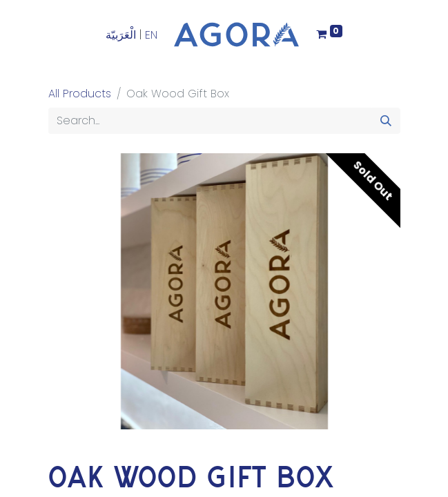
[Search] (386, 121)
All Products (80, 94)
